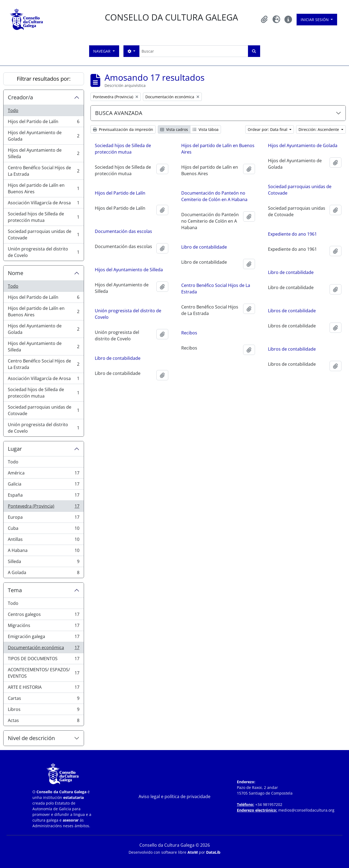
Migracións (43, 627)
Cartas (43, 699)
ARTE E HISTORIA (43, 688)
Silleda (43, 563)
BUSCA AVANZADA (119, 113)
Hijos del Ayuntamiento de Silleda (43, 153)
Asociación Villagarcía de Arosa (43, 204)
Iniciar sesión (315, 20)
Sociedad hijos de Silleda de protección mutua (43, 217)
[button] (264, 19)
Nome (16, 273)
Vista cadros (174, 129)
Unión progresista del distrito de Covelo (43, 252)
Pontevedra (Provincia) (43, 507)
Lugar (15, 449)
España (43, 496)
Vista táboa (206, 129)
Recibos (189, 333)
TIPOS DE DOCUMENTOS (43, 660)
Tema (15, 590)
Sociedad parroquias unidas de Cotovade (43, 235)
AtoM (193, 852)
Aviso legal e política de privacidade (174, 796)
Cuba (43, 529)
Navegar (102, 51)
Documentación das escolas (123, 231)
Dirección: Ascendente (319, 129)
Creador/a (20, 97)
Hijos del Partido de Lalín (43, 123)
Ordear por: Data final (268, 129)
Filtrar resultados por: (44, 79)
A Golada (43, 574)
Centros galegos (43, 616)
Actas (43, 721)
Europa (43, 518)
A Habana (43, 552)
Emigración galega (43, 638)
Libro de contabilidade (204, 247)
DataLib (213, 852)
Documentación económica (43, 649)
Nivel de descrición (31, 738)
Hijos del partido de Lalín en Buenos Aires (43, 188)
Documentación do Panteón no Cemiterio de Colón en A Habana (214, 196)
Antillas (43, 540)
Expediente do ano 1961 (292, 234)
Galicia (43, 485)
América (43, 474)
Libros (43, 711)
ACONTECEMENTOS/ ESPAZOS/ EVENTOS (43, 673)
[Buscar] (194, 51)
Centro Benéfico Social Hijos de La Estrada (43, 171)
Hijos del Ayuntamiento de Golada (43, 136)
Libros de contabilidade (292, 311)
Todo (13, 110)
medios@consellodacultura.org (306, 810)
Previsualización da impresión (123, 129)
